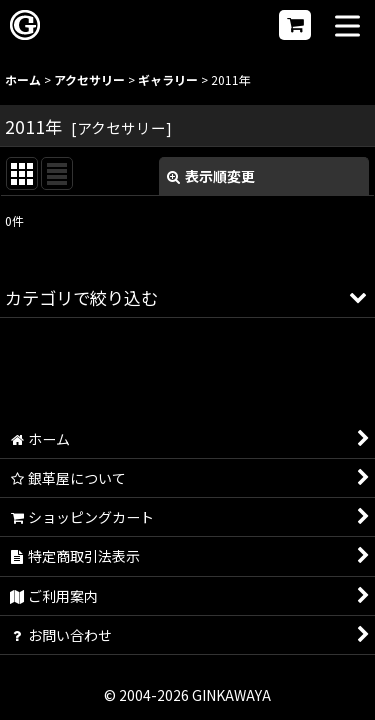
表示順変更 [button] (211, 176)
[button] (347, 27)
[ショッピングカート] (295, 25)
